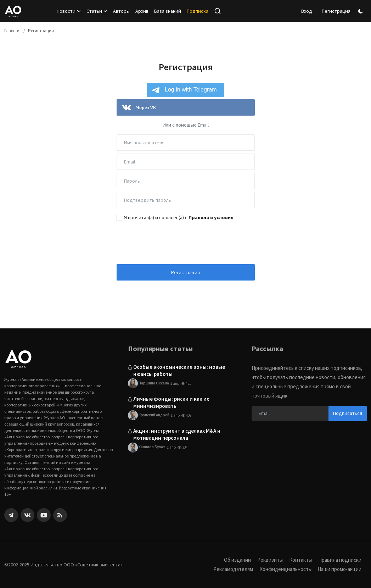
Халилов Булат (147, 448)
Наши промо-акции (339, 569)
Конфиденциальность (285, 569)
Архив (142, 11)
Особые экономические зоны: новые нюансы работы (179, 370)
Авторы (121, 11)
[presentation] (186, 242)
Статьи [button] (97, 11)
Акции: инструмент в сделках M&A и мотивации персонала (177, 434)
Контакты (300, 560)
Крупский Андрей (149, 415)
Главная (12, 31)
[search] (218, 11)
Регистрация (336, 11)
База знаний (168, 11)
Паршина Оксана (148, 383)
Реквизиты (270, 560)
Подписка (198, 11)
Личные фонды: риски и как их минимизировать (171, 402)
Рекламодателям (233, 569)
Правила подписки (340, 560)
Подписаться (348, 413)
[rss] (60, 515)
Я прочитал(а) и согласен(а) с (179, 217)
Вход (307, 11)
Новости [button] (69, 11)
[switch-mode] (361, 11)
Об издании (237, 560)
